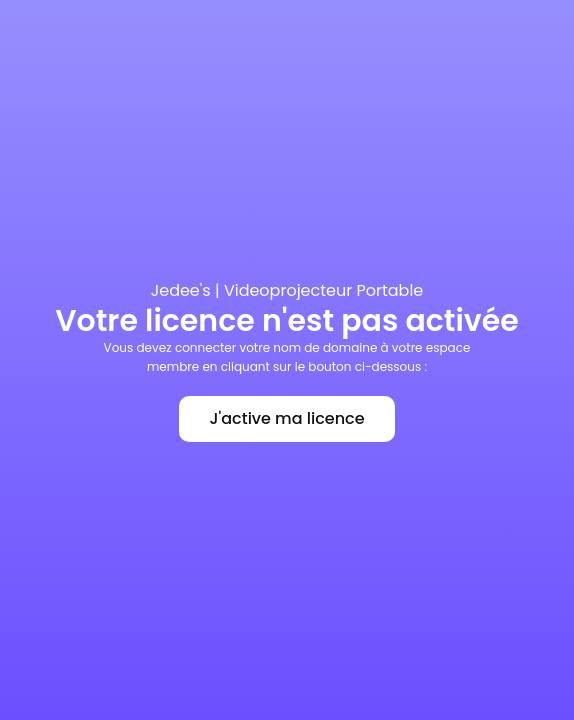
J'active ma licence (286, 418)
